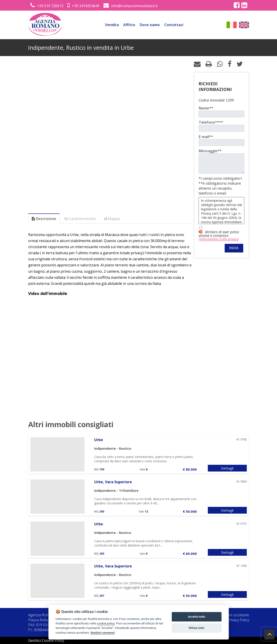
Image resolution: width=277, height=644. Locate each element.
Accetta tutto (197, 617)
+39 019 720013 (47, 6)
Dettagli (227, 468)
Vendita (112, 25)
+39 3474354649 (83, 6)
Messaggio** (210, 151)
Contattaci (174, 25)
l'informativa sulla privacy (219, 243)
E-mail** (206, 137)
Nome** (206, 108)
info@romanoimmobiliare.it (130, 6)
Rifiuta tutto (196, 628)
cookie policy (106, 623)
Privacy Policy (238, 620)
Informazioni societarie (231, 615)
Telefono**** (211, 122)
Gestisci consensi (102, 633)
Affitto (129, 25)
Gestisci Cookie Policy (46, 640)
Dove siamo (150, 25)
